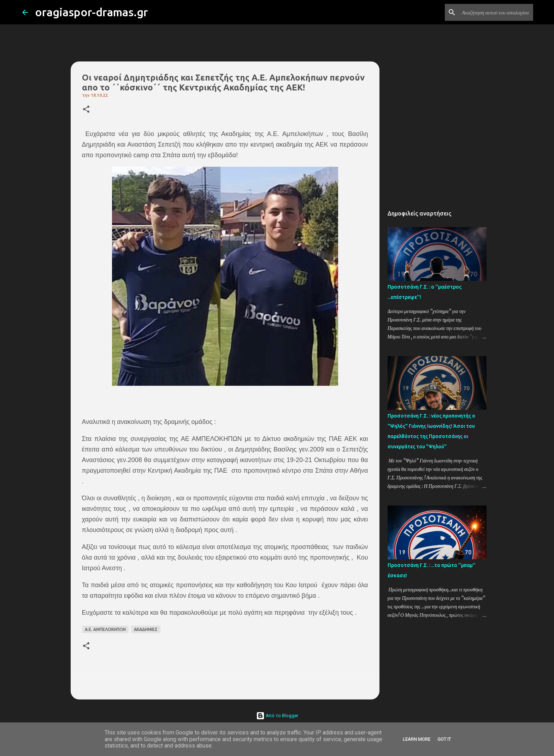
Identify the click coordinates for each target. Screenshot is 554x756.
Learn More (417, 739)
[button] (86, 110)
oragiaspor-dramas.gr (92, 12)
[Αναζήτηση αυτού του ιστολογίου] (496, 12)
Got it (444, 739)
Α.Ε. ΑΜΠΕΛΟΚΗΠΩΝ (105, 629)
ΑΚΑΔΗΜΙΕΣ (146, 629)
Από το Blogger (277, 716)
